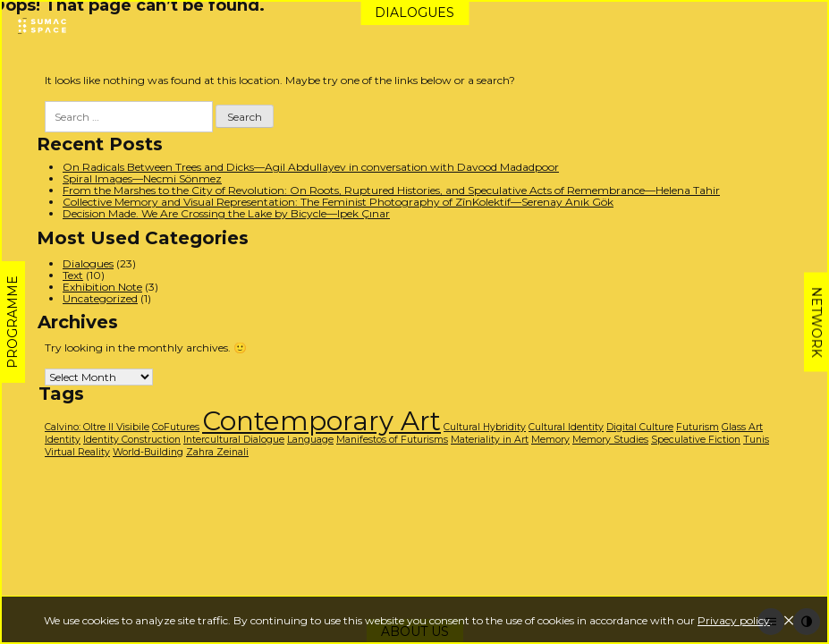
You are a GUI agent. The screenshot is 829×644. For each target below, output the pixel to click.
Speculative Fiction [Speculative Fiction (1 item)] (696, 440)
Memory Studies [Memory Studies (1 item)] (610, 440)
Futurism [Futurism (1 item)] (698, 427)
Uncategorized (100, 298)
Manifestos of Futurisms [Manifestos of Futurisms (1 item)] (392, 440)
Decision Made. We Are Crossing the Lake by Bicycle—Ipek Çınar (226, 213)
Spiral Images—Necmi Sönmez (142, 178)
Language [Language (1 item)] (310, 440)
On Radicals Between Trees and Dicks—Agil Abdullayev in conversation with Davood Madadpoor (311, 167)
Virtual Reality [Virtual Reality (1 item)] (77, 452)
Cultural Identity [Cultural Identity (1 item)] (566, 427)
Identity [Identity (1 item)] (63, 440)
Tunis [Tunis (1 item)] (756, 440)
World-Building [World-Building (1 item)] (148, 452)
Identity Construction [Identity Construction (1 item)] (132, 440)
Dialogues (414, 13)
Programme (13, 322)
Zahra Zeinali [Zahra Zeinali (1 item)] (217, 452)
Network (816, 322)
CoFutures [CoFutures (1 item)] (176, 427)
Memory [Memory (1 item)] (550, 440)
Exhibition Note (102, 287)
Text (73, 275)
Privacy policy (734, 620)
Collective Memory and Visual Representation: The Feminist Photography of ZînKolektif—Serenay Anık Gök (338, 202)
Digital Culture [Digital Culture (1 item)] (640, 427)
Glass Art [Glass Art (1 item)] (742, 427)
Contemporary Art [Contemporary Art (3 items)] (321, 421)
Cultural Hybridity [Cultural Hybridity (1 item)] (485, 427)
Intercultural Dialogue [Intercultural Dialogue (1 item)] (234, 440)
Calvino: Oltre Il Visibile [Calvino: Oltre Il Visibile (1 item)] (97, 427)
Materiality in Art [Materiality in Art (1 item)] (490, 440)
